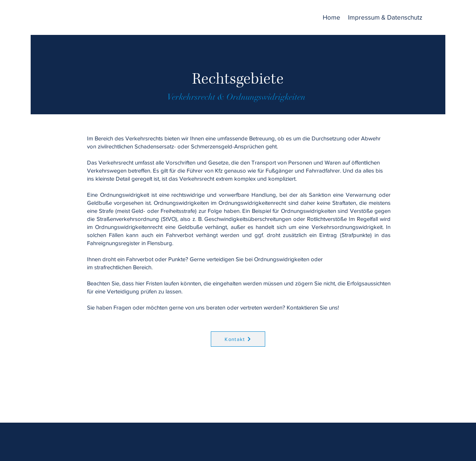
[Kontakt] (238, 339)
